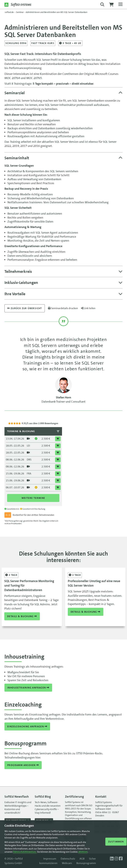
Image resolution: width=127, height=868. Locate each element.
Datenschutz (68, 859)
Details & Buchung (22, 616)
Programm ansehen (23, 765)
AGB (82, 859)
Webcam (67, 863)
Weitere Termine (33, 498)
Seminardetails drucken (63, 308)
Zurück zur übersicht (25, 308)
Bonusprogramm (86, 863)
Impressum (50, 859)
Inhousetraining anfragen (28, 688)
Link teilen (88, 308)
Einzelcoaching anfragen (27, 726)
